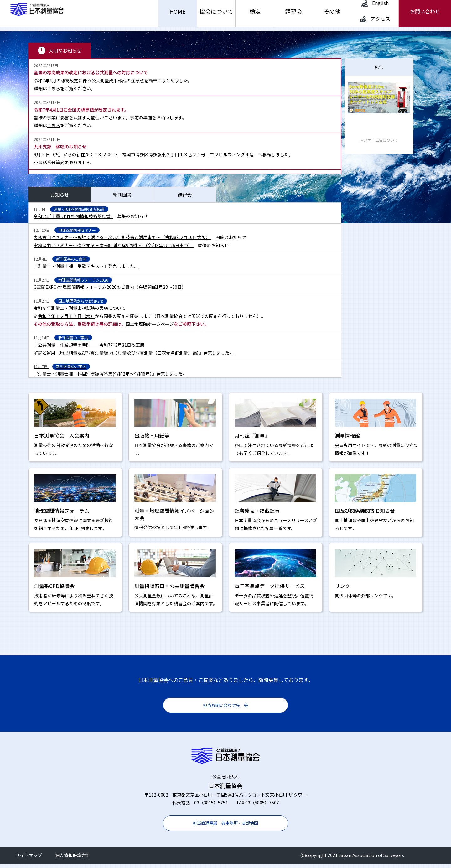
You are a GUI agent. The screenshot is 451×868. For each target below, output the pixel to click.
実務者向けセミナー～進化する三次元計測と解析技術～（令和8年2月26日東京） (114, 249)
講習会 (293, 16)
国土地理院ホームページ (150, 328)
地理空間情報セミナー (77, 234)
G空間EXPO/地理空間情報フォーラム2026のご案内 (84, 291)
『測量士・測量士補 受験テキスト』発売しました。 (86, 270)
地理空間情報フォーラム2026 (83, 284)
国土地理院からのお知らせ (81, 305)
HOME (178, 16)
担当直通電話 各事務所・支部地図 (225, 827)
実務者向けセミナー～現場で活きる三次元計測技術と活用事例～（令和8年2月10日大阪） (122, 242)
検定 (255, 16)
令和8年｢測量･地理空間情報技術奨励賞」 (73, 221)
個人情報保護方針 (73, 860)
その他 (332, 16)
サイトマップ (29, 860)
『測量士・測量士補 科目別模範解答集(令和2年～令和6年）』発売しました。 (110, 378)
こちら (54, 93)
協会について (216, 16)
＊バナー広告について (379, 144)
